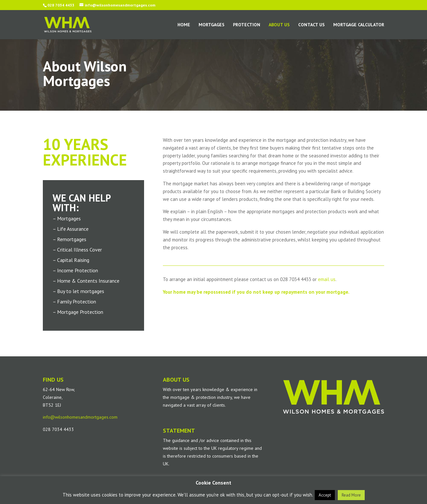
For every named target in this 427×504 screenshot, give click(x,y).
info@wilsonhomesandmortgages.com (80, 417)
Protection (247, 25)
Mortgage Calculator (359, 25)
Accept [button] (325, 495)
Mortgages (212, 25)
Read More (351, 495)
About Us (279, 25)
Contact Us (311, 25)
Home (184, 25)
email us (327, 279)
